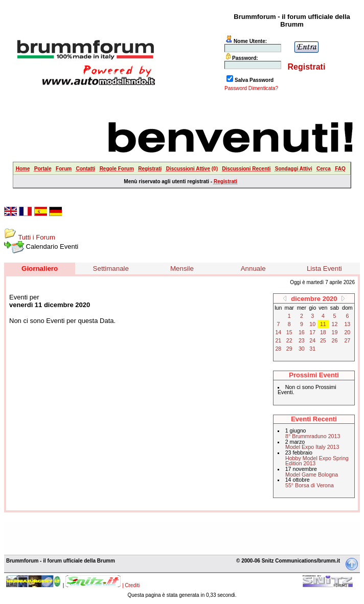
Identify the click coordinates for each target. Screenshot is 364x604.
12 (335, 324)
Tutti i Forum (36, 237)
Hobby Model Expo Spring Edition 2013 (317, 461)
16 (302, 332)
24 (312, 340)
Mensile (182, 268)
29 (289, 349)
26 (335, 340)
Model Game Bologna (312, 474)
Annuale (253, 268)
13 (347, 324)
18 (323, 332)
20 (347, 332)
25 (323, 340)
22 (289, 340)
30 (302, 349)
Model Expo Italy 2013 (312, 447)
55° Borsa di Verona (310, 485)
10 (312, 324)
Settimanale (111, 268)
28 (278, 349)
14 (278, 332)
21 (278, 340)
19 (335, 332)
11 (323, 324)
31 (312, 349)
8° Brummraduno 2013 (313, 436)
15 (289, 332)
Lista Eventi (324, 268)
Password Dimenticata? (251, 88)
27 (347, 340)
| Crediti (131, 585)
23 (302, 340)
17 (312, 332)
